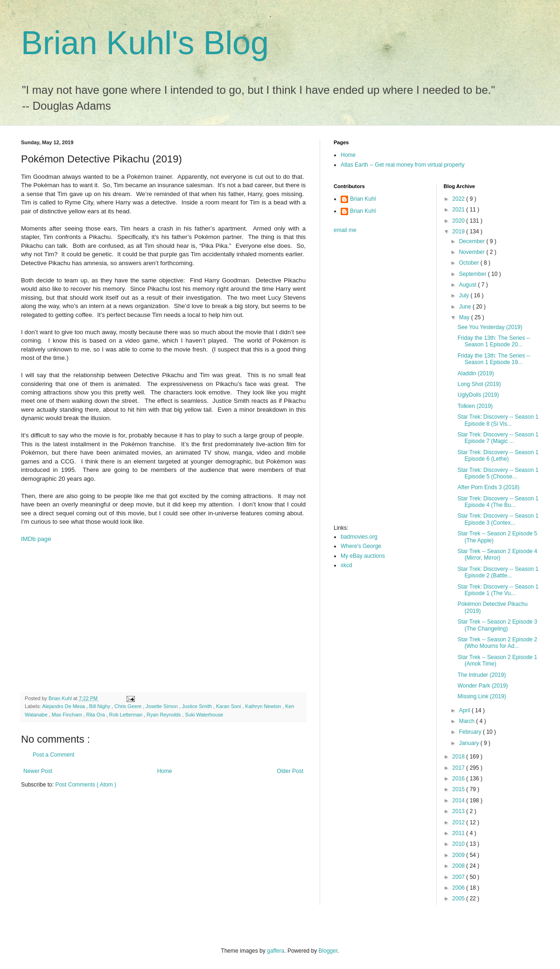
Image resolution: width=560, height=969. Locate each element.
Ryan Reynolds (164, 715)
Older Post (290, 771)
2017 (459, 768)
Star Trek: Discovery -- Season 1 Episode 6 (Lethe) (498, 456)
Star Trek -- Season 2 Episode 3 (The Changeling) (497, 625)
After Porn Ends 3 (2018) (488, 487)
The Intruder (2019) (481, 675)
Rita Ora (96, 715)
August (468, 285)
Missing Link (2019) (482, 696)
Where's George (361, 546)
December (472, 241)
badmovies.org (359, 537)
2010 (459, 844)
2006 (459, 888)
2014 (459, 800)
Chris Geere (129, 706)
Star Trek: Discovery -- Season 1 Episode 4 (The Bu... (498, 502)
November (472, 252)
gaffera (276, 951)
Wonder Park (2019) (483, 686)
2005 (459, 899)
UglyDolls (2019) (478, 395)
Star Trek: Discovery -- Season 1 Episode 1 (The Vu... (498, 590)
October (469, 263)
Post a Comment (53, 755)
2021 (459, 210)
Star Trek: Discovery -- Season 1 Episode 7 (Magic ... (498, 438)
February (471, 732)
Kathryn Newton (264, 706)
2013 (459, 811)
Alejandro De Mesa (64, 706)
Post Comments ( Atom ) (86, 785)
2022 (459, 199)
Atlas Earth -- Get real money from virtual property (402, 165)
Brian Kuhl (363, 199)
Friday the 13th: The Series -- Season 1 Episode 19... (494, 359)
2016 (459, 779)
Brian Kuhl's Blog (145, 43)
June (465, 307)
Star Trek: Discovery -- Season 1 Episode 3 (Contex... (498, 519)
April (465, 710)
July (465, 295)
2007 (459, 877)
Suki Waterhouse (204, 715)
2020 (459, 221)
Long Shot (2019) (479, 384)
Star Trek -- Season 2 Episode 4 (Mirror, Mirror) (497, 555)
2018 (459, 757)
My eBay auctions (363, 556)
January (469, 743)
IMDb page (36, 539)
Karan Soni (229, 706)
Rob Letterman (126, 715)
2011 (459, 833)
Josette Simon (162, 706)
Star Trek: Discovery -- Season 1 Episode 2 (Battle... (498, 572)
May (465, 317)
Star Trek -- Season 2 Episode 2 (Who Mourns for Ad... (497, 643)
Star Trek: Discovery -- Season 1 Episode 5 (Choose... (498, 473)
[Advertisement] (163, 618)
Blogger (328, 951)
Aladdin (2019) (476, 373)
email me (345, 230)
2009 (459, 855)
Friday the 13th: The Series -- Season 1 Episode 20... (494, 341)
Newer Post (38, 771)
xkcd (346, 565)
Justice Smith (198, 706)
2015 (459, 789)
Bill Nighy (100, 706)
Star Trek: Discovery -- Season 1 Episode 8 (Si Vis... (498, 420)
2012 (459, 822)
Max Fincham (68, 715)
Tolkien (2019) (475, 406)
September (473, 274)
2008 (459, 866)
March (467, 721)
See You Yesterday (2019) (490, 327)
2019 (459, 232)
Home (165, 771)
